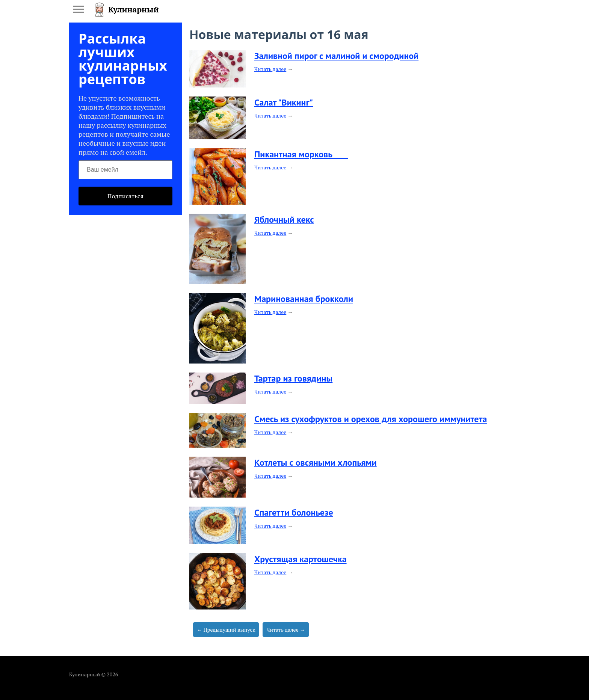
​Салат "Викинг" (284, 102)
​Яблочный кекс (284, 220)
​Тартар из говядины (293, 378)
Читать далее (270, 69)
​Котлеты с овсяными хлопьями (316, 462)
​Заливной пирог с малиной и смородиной (336, 56)
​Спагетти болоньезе (294, 512)
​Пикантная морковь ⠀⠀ (301, 154)
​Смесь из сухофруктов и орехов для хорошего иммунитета (371, 419)
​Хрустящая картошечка (301, 559)
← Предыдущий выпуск (226, 630)
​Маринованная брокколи (304, 299)
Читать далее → (286, 630)
